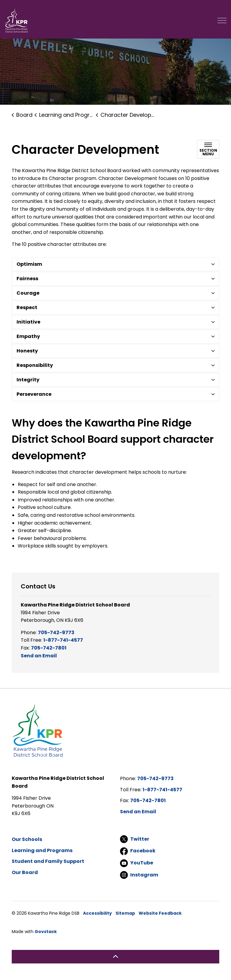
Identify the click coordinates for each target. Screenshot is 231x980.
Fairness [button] (27, 279)
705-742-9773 (56, 633)
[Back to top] (115, 957)
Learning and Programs (42, 850)
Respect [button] (27, 307)
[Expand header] (222, 20)
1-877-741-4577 (63, 640)
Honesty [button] (27, 351)
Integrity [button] (28, 380)
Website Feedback (160, 913)
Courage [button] (28, 293)
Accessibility (97, 913)
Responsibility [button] (35, 365)
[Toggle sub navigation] (208, 149)
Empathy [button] (28, 336)
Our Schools (27, 839)
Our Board (25, 872)
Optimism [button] (29, 264)
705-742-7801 (49, 648)
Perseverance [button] (34, 394)
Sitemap (125, 913)
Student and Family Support (48, 861)
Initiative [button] (28, 322)
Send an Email (39, 656)
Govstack (46, 932)
